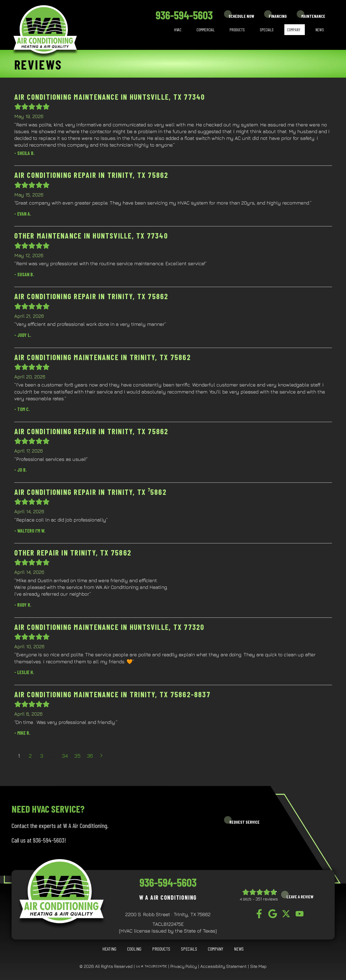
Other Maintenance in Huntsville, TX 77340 (91, 236)
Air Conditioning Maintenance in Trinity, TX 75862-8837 (112, 694)
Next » (102, 756)
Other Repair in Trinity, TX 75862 (73, 553)
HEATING (109, 949)
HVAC (178, 30)
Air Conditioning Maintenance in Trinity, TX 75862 (103, 357)
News (320, 30)
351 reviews (267, 899)
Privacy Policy (184, 966)
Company (294, 30)
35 (77, 756)
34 (65, 756)
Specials (267, 30)
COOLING (134, 949)
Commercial (206, 30)
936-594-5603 (184, 15)
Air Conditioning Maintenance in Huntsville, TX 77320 (109, 627)
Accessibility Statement (223, 966)
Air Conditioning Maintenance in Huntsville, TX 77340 (110, 97)
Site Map (258, 966)
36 (90, 756)
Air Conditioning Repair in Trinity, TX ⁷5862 (90, 492)
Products (237, 30)
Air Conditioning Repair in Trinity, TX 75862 (91, 175)
